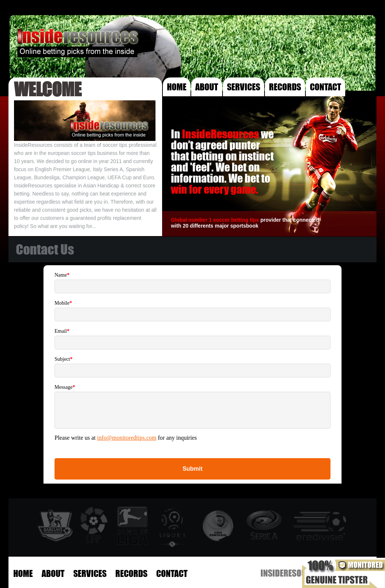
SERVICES (244, 87)
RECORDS (285, 87)
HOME (177, 87)
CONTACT (325, 87)
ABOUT (207, 87)
